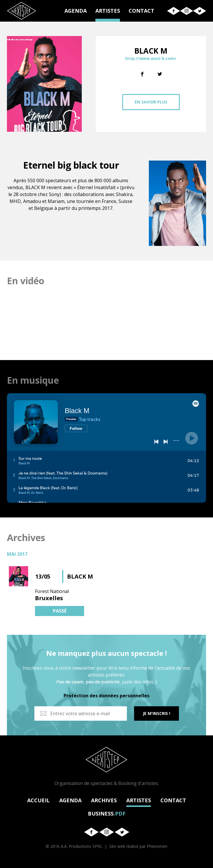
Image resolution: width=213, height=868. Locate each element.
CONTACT (141, 11)
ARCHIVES (104, 800)
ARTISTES (108, 11)
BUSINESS (107, 814)
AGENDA (76, 11)
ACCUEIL (38, 800)
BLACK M (80, 576)
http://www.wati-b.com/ (151, 58)
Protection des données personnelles (106, 696)
